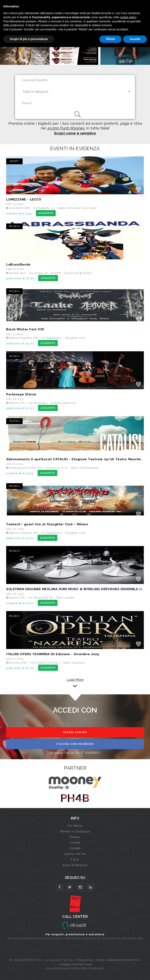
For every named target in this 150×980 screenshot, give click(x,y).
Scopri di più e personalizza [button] (29, 39)
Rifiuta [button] (111, 39)
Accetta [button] (135, 39)
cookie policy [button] (128, 17)
